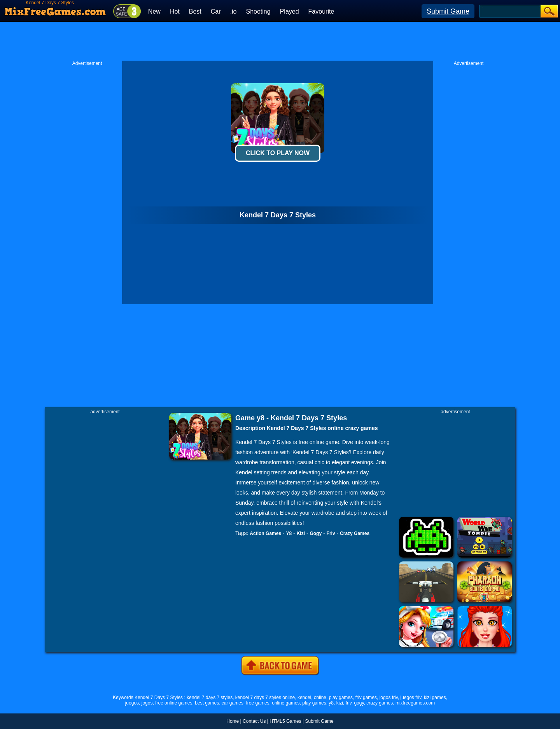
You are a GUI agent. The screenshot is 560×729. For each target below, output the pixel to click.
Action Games (265, 533)
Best (195, 11)
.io (234, 11)
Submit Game (448, 11)
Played (290, 11)
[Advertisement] (280, 41)
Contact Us (254, 721)
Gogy (316, 533)
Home (233, 721)
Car (216, 11)
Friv (331, 533)
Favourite (321, 11)
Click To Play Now (278, 153)
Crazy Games (355, 533)
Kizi (301, 533)
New (154, 11)
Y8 (289, 533)
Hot (175, 11)
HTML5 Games (285, 721)
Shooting (258, 11)
